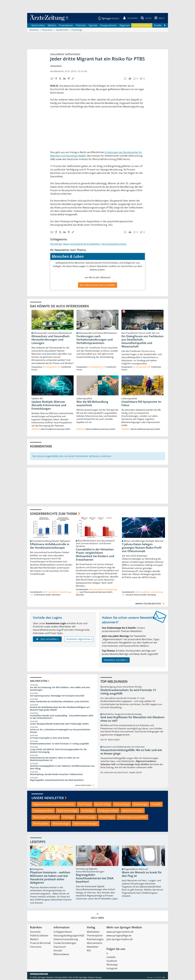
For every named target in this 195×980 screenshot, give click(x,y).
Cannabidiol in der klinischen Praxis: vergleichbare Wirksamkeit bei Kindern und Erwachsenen (95, 555)
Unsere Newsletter (48, 799)
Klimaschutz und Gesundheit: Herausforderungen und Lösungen (51, 340)
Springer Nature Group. (91, 978)
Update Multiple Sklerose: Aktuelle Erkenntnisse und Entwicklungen (49, 406)
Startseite (35, 933)
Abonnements (94, 944)
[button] (159, 18)
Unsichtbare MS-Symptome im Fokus (141, 404)
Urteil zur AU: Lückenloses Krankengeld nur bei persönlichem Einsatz (60, 732)
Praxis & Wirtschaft (40, 944)
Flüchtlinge (56, 245)
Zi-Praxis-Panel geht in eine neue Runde (50, 739)
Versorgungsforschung (114, 245)
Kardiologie (88, 811)
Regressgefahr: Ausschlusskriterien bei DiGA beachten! (57, 781)
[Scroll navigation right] (165, 26)
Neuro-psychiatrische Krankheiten (82, 245)
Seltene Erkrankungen (86, 824)
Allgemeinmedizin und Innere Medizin (54, 805)
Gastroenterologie (67, 811)
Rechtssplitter (41, 824)
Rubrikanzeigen (95, 940)
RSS (89, 951)
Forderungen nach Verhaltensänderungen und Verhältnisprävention (95, 340)
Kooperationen (108, 26)
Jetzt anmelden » (47, 640)
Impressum (60, 947)
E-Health (156, 805)
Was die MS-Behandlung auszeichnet (92, 404)
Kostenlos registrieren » (79, 640)
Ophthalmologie (87, 818)
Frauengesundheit (43, 811)
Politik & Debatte (142, 26)
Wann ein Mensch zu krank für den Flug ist (142, 875)
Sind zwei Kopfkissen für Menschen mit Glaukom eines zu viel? (132, 720)
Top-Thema (85, 805)
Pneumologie (107, 818)
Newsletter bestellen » (116, 661)
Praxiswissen (66, 26)
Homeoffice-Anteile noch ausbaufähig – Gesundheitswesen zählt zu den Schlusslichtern (62, 717)
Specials (93, 26)
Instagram (112, 969)
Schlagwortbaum (63, 933)
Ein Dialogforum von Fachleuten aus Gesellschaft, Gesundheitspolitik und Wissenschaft (142, 342)
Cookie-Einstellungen (65, 944)
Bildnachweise (61, 955)
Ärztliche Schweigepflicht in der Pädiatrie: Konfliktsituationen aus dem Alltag (62, 768)
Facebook (112, 962)
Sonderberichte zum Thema (54, 514)
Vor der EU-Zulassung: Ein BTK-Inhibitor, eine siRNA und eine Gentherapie (60, 689)
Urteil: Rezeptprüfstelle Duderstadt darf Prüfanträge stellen (59, 724)
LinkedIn (111, 958)
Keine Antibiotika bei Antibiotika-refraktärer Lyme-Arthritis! (59, 702)
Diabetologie (140, 805)
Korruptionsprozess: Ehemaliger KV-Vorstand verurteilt (57, 696)
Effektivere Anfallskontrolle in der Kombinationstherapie (50, 547)
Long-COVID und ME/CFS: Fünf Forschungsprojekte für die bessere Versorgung (58, 751)
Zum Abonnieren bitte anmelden (98, 286)
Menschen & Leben (132, 811)
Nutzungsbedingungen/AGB (69, 936)
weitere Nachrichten (85, 786)
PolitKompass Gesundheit (132, 818)
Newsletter (93, 947)
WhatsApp (112, 965)
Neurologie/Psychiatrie (46, 818)
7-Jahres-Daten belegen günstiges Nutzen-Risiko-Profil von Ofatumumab (142, 548)
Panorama (36, 947)
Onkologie (68, 818)
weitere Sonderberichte (150, 604)
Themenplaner (95, 936)
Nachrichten (38, 26)
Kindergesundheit (108, 811)
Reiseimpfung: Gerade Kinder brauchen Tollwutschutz (56, 775)
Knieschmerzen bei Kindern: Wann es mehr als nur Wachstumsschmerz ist (55, 760)
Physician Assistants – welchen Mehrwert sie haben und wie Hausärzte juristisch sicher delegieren (50, 878)
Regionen (125, 26)
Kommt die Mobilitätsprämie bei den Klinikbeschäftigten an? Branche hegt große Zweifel (60, 709)
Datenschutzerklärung (66, 940)
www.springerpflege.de (119, 936)
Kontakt (58, 951)
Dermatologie (122, 805)
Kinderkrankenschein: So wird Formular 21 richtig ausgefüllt (59, 744)
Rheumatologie (61, 824)
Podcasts (81, 26)
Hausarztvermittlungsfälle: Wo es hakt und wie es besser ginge (131, 752)
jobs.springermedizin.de (120, 940)
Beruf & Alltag (103, 805)
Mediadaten (93, 933)
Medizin (52, 26)
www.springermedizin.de (120, 933)
